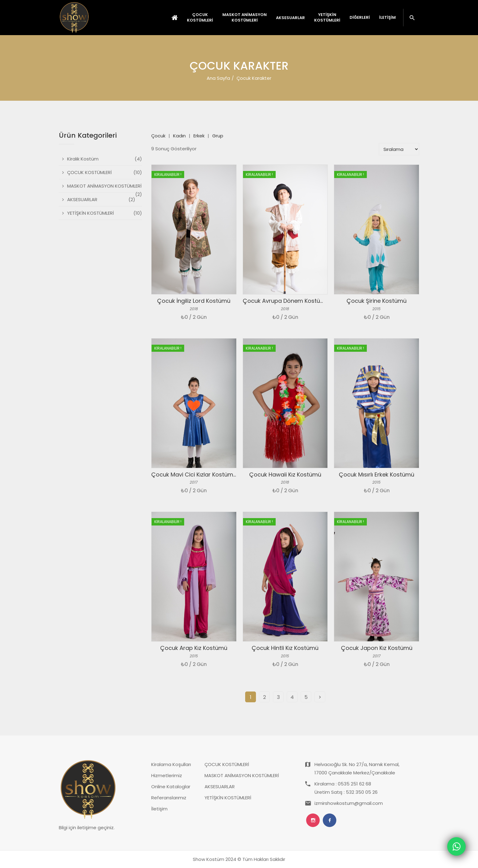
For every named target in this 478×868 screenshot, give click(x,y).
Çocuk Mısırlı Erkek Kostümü (377, 475)
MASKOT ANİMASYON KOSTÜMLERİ (242, 775)
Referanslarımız (169, 798)
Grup (218, 136)
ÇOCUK (200, 18)
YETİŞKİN (327, 18)
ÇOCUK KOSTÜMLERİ (227, 764)
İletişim (387, 18)
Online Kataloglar (171, 787)
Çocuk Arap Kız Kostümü (194, 648)
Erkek (199, 136)
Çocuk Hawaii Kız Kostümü (285, 475)
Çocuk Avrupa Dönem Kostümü (286, 301)
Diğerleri (360, 18)
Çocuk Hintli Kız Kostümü (285, 648)
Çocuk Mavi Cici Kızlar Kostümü (194, 475)
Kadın (179, 136)
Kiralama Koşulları (171, 764)
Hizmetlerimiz (167, 775)
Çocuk (158, 136)
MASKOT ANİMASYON (245, 18)
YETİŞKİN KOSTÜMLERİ (228, 798)
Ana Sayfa (218, 78)
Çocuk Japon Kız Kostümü (377, 648)
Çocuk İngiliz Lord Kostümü (194, 301)
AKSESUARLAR (220, 787)
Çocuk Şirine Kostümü (377, 301)
